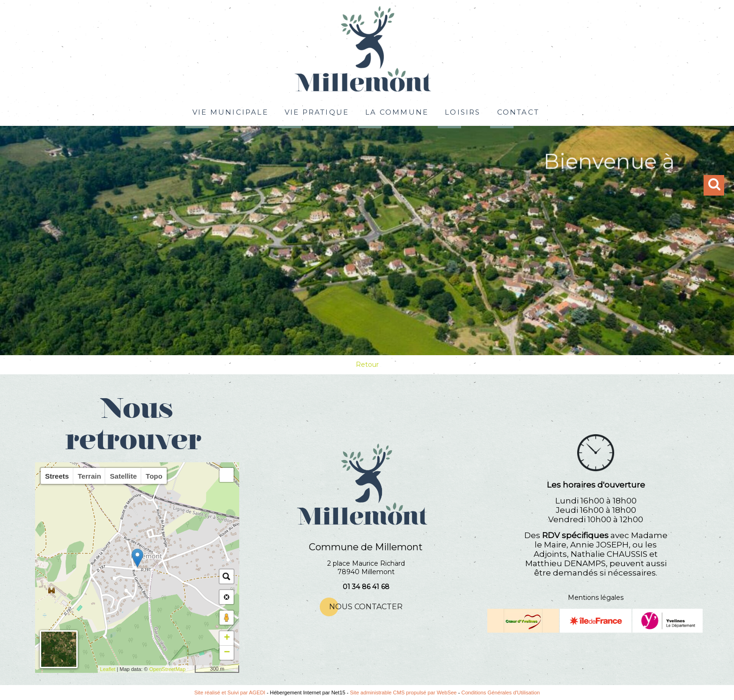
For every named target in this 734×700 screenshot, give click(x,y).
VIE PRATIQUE (317, 111)
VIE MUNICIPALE (230, 111)
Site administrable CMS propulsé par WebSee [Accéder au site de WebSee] (404, 693)
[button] (227, 475)
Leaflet (108, 669)
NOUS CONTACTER (366, 607)
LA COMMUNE (397, 111)
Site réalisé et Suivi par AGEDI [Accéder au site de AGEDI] (230, 693)
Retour (367, 365)
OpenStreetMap (168, 669)
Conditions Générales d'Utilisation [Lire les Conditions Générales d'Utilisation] (501, 693)
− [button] (227, 653)
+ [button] (227, 638)
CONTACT (518, 111)
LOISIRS (462, 111)
